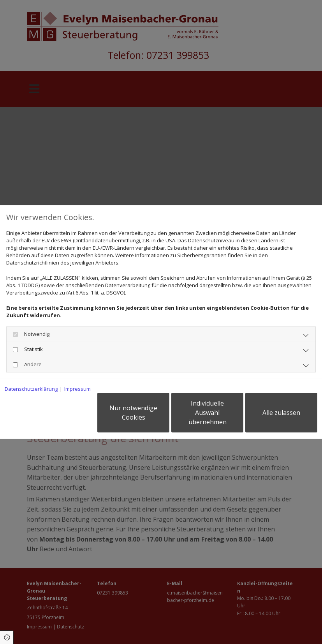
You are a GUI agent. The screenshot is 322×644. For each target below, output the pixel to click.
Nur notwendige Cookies (133, 413)
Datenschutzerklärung (31, 389)
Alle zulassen (281, 413)
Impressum (77, 389)
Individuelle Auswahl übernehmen (208, 413)
